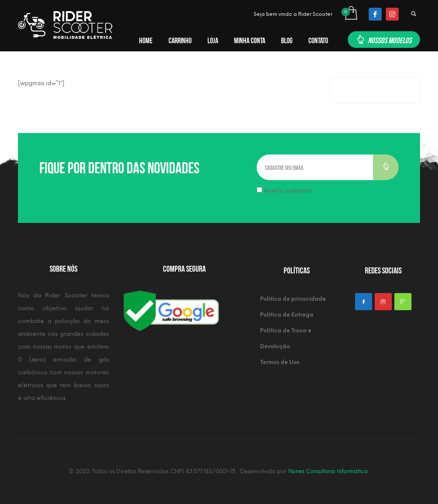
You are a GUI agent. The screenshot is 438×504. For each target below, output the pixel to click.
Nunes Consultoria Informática (328, 471)
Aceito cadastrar (285, 191)
